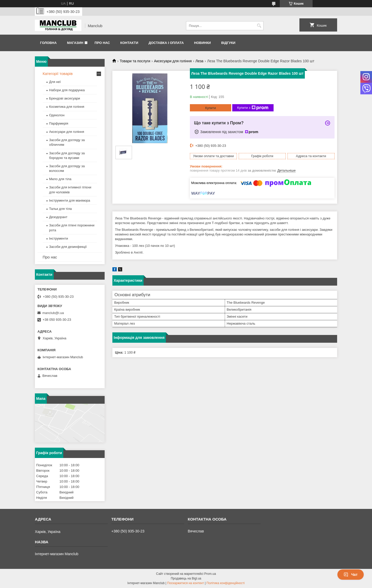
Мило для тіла (60, 179)
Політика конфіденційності (226, 583)
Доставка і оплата (166, 43)
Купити (211, 108)
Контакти (129, 43)
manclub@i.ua (53, 313)
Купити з (253, 108)
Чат (351, 575)
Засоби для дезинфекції (68, 247)
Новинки (202, 43)
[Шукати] (259, 26)
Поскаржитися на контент (185, 583)
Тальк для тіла (60, 209)
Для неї (55, 82)
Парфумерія (59, 123)
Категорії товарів (58, 74)
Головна (48, 43)
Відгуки (228, 43)
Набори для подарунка (67, 90)
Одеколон (57, 115)
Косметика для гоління (67, 107)
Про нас (102, 43)
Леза (199, 61)
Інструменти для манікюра (70, 200)
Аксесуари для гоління (173, 61)
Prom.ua (210, 574)
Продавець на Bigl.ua (186, 578)
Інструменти (59, 238)
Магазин (75, 43)
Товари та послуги (135, 61)
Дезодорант (58, 217)
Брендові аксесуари (65, 98)
